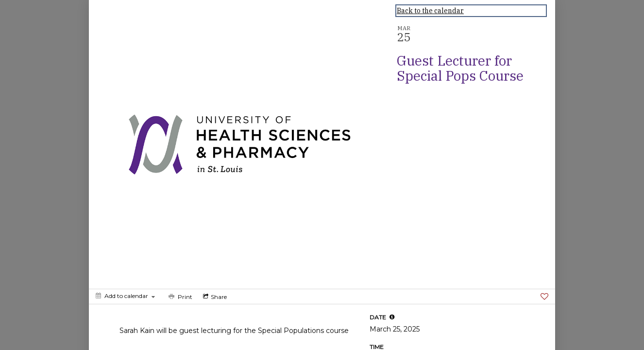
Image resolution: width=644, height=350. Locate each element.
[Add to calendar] (125, 296)
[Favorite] (544, 297)
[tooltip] (392, 317)
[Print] (179, 297)
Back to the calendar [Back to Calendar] (430, 11)
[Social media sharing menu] (214, 297)
